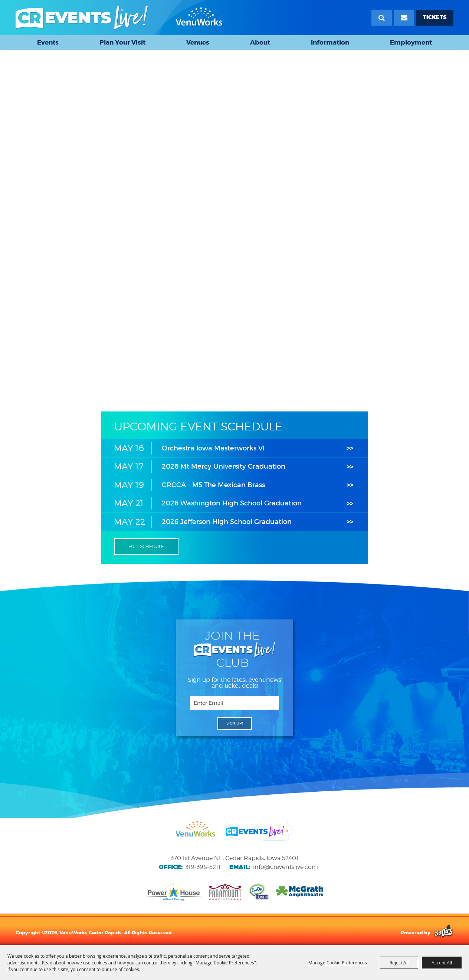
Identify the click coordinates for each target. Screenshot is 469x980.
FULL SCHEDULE (146, 546)
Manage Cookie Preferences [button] (338, 963)
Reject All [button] (399, 963)
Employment (411, 42)
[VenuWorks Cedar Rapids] (119, 18)
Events (48, 42)
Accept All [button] (442, 963)
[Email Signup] (404, 18)
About (260, 42)
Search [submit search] (382, 18)
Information (330, 42)
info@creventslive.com (286, 867)
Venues (198, 42)
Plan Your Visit (122, 42)
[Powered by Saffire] (444, 932)
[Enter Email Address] (234, 703)
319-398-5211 (203, 867)
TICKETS (435, 17)
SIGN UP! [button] (234, 723)
